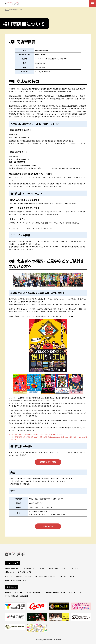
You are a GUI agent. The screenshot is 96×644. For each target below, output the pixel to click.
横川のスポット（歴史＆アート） (16, 581)
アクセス (75, 569)
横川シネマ (19, 593)
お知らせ (65, 569)
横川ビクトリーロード (24, 577)
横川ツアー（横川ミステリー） (46, 577)
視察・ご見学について (12, 569)
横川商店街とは (29, 569)
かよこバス (8, 577)
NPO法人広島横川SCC (34, 593)
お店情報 (42, 569)
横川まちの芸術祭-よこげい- (55, 593)
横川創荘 (8, 593)
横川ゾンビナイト (75, 593)
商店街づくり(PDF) (48, 462)
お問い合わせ (48, 527)
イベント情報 (53, 569)
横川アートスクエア (67, 577)
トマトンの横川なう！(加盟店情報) (17, 596)
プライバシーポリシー (25, 572)
